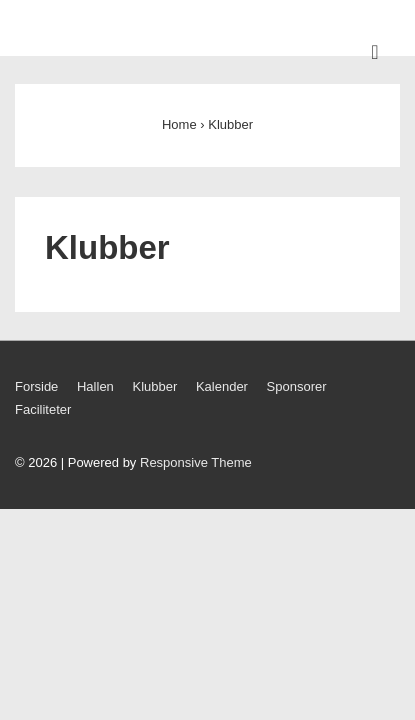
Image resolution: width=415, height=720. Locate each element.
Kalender (222, 386)
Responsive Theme (196, 462)
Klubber (154, 386)
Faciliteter (43, 409)
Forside (36, 386)
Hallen (95, 386)
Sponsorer (297, 386)
